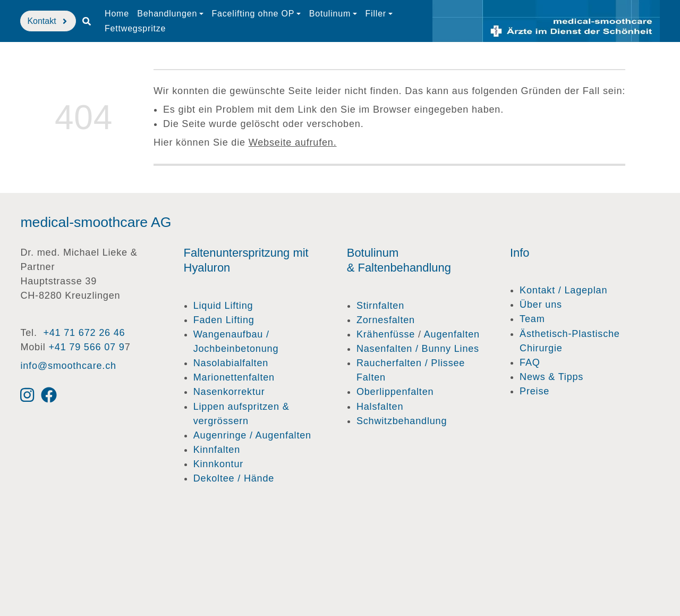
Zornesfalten (386, 320)
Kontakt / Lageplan (563, 290)
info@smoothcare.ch (68, 366)
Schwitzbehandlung (402, 421)
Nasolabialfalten (231, 363)
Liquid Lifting (223, 306)
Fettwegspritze (135, 28)
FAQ (530, 362)
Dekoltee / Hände (234, 478)
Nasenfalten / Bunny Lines (418, 349)
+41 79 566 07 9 (86, 347)
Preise (534, 391)
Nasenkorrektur (229, 392)
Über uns (541, 305)
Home (117, 14)
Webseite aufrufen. (293, 142)
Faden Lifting (224, 320)
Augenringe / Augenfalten (252, 435)
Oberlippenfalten (395, 392)
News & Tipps (551, 377)
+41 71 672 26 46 (84, 333)
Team (532, 319)
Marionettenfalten (234, 377)
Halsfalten (380, 407)
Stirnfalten (380, 306)
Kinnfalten (217, 450)
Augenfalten (452, 334)
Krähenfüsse (386, 334)
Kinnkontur (218, 464)
